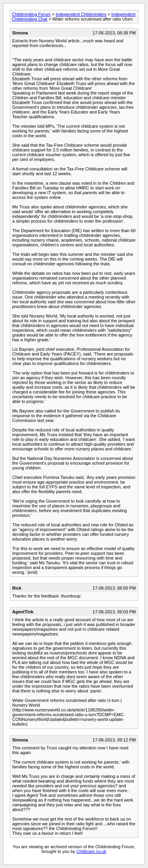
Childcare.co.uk (92, 851)
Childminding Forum (31, 14)
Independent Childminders (81, 14)
